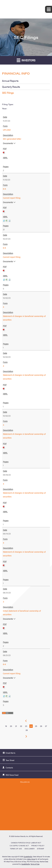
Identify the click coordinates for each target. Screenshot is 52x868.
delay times (31, 859)
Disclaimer (30, 849)
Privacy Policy (38, 846)
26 (41, 726)
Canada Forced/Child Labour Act (26, 843)
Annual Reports (10, 81)
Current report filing (12, 198)
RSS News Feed (12, 775)
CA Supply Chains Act (19, 846)
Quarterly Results (11, 87)
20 (11, 726)
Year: (5, 108)
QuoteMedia (28, 856)
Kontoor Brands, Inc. (22, 836)
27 (46, 726)
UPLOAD (7, 130)
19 (6, 726)
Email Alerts (10, 753)
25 (36, 726)
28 (27, 730)
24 (31, 726)
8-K (4, 189)
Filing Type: (8, 104)
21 (16, 726)
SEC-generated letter (12, 139)
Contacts (9, 767)
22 (21, 726)
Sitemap (41, 849)
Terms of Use (16, 849)
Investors (26, 60)
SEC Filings (8, 93)
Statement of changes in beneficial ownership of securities (24, 318)
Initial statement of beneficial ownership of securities (22, 613)
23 (26, 726)
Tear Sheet (10, 760)
